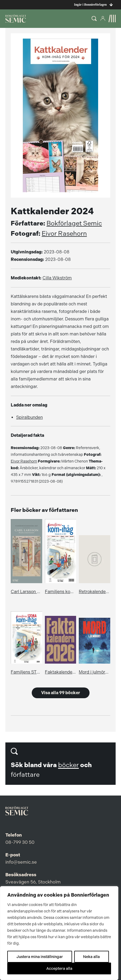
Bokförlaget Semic (74, 223)
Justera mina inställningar (40, 957)
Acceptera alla (59, 968)
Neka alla (91, 957)
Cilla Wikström (57, 278)
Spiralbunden (29, 417)
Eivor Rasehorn (64, 234)
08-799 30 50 (20, 842)
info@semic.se (21, 862)
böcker (68, 765)
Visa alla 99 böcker (61, 693)
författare (25, 775)
